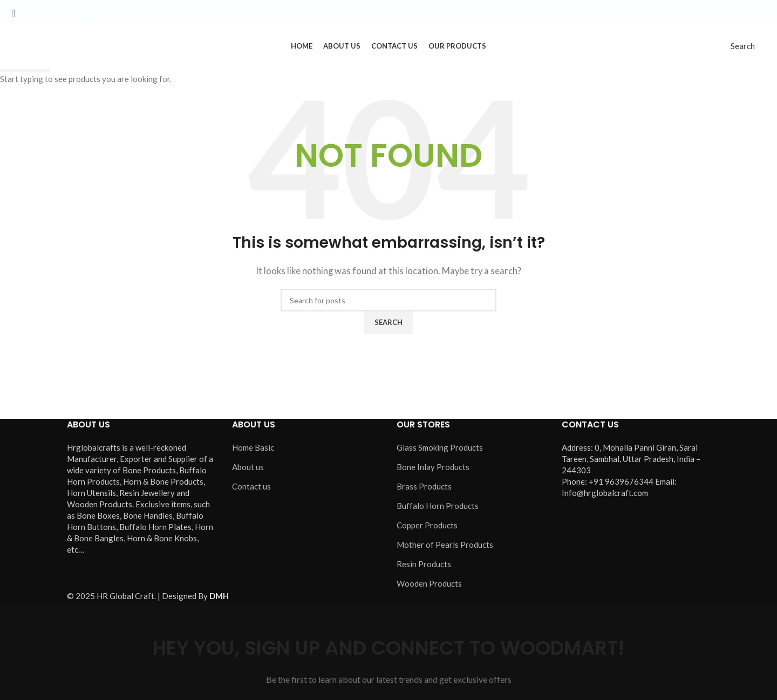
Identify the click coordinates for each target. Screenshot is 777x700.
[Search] (743, 47)
